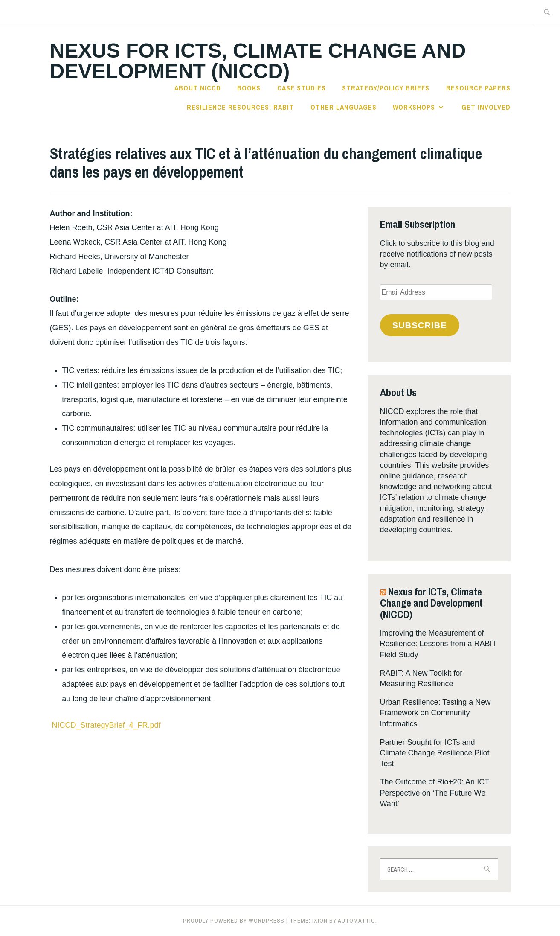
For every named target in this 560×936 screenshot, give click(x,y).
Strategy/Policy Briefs (386, 88)
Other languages (344, 107)
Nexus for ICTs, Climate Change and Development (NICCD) (258, 61)
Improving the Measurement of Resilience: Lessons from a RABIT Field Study (438, 644)
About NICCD (198, 88)
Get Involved (486, 107)
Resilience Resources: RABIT (240, 107)
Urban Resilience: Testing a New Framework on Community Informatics (435, 713)
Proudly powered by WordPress (234, 921)
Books (249, 88)
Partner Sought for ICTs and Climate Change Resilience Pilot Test (435, 753)
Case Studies (302, 88)
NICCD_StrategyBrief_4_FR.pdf (106, 725)
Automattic (357, 921)
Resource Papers (478, 88)
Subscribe (419, 325)
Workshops (414, 107)
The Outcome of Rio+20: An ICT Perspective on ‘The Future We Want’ (435, 793)
